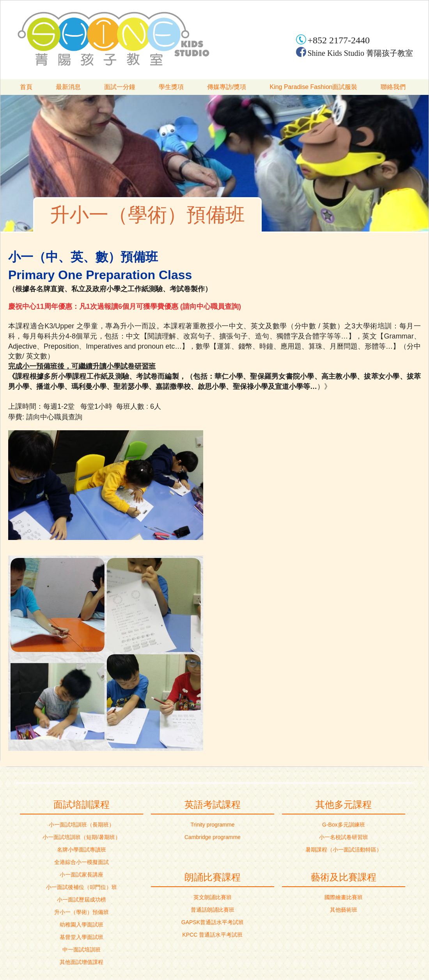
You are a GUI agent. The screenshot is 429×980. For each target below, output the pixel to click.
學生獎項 (171, 87)
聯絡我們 (393, 87)
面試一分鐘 (120, 87)
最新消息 (68, 87)
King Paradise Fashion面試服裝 (313, 87)
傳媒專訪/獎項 (227, 87)
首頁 (26, 87)
